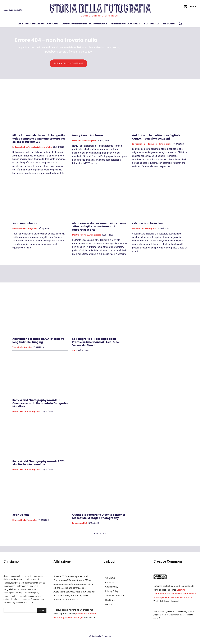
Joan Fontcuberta (24, 225)
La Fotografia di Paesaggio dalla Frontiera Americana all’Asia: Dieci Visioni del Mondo (96, 344)
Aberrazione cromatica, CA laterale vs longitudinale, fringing (38, 342)
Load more (100, 535)
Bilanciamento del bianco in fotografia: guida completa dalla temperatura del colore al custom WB (39, 140)
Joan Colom (21, 516)
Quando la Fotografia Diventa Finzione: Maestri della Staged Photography (99, 518)
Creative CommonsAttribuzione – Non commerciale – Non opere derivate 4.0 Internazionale (175, 595)
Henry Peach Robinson (88, 137)
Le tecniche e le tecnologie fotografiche (32, 149)
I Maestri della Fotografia (84, 142)
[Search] (42, 612)
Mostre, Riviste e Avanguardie (87, 237)
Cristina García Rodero (148, 225)
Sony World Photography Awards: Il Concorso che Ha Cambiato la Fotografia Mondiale (40, 405)
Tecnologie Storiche (22, 349)
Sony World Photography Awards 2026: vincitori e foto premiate (39, 464)
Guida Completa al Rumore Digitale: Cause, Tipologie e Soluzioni (157, 139)
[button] (180, 23)
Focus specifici (79, 525)
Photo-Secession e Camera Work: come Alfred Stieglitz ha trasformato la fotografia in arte (99, 228)
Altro (75, 352)
